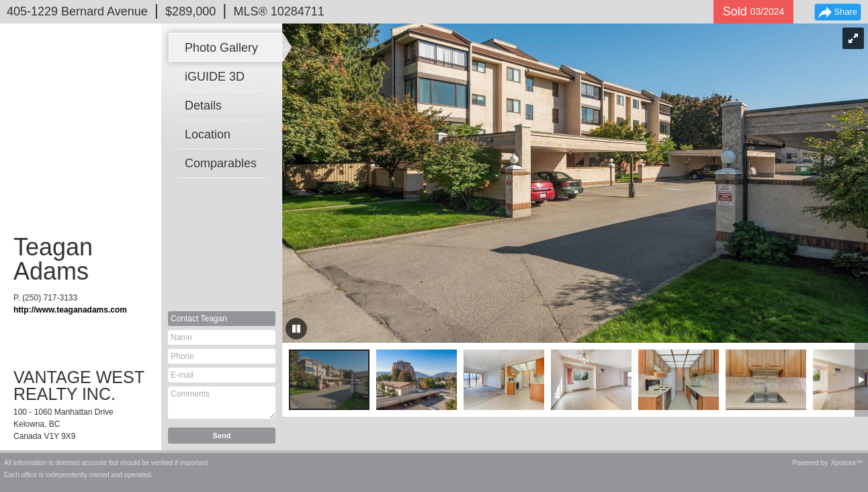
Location (208, 134)
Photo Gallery (221, 48)
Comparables (221, 163)
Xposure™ (847, 463)
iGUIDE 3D (215, 77)
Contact (199, 319)
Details (203, 106)
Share (845, 12)
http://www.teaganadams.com (70, 310)
